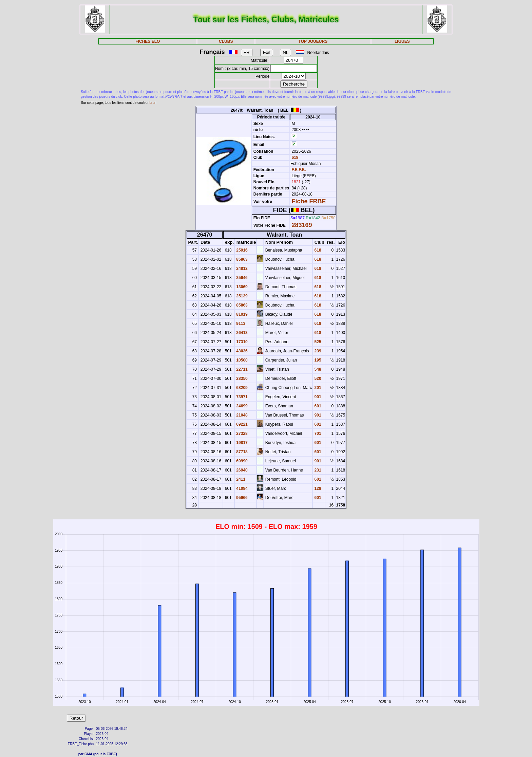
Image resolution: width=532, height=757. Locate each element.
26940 (241, 470)
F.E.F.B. (299, 170)
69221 (241, 424)
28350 (241, 378)
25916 (241, 250)
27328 (241, 433)
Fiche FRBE (309, 201)
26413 (241, 333)
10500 (241, 360)
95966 (241, 498)
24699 (241, 406)
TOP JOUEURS (313, 41)
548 (317, 369)
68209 (241, 388)
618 (294, 158)
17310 (241, 342)
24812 (241, 269)
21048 (241, 415)
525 (317, 342)
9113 (240, 324)
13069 (241, 287)
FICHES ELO (148, 41)
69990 (241, 461)
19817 (241, 443)
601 (317, 406)
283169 (302, 225)
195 (317, 360)
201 (317, 388)
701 (317, 433)
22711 (241, 369)
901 (317, 397)
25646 (241, 278)
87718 (241, 452)
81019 (241, 314)
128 (317, 488)
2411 (240, 479)
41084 (241, 488)
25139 (241, 296)
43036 (241, 351)
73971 (241, 397)
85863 (241, 259)
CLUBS (226, 41)
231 (317, 470)
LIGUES (402, 41)
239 (317, 351)
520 (317, 378)
